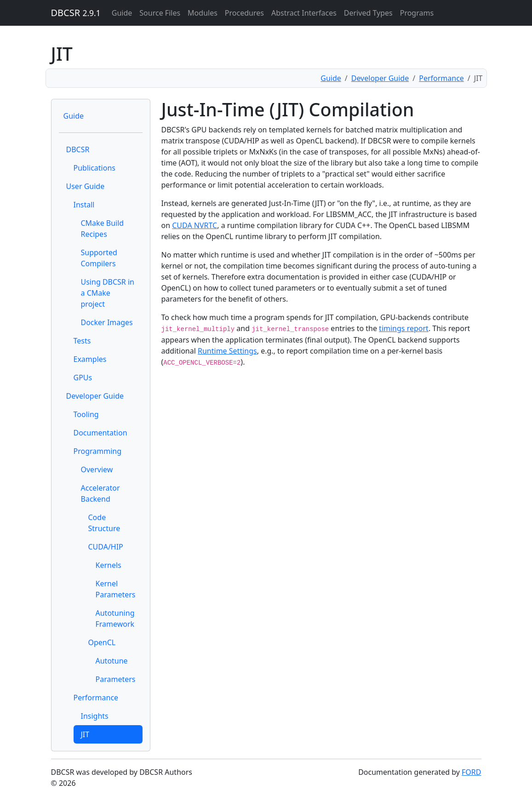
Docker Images (107, 322)
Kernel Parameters (116, 589)
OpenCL (102, 642)
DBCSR (76, 13)
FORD (471, 772)
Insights (95, 716)
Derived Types (368, 13)
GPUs (83, 378)
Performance (441, 78)
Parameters (116, 679)
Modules (203, 13)
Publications (94, 168)
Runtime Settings (227, 351)
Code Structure (104, 523)
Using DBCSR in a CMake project (108, 293)
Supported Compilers (99, 258)
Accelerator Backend (100, 493)
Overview (97, 469)
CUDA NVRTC (194, 225)
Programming (98, 451)
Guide (122, 13)
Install (84, 205)
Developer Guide (380, 78)
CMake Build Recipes (103, 229)
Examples (90, 359)
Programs (417, 13)
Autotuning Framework (115, 618)
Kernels (109, 565)
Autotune (112, 661)
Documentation (100, 433)
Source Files (160, 13)
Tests (82, 341)
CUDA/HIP (106, 547)
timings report (404, 328)
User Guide (86, 186)
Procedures (244, 13)
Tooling (86, 414)
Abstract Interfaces (304, 13)
